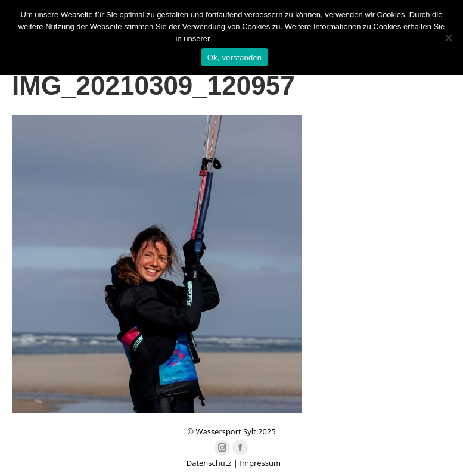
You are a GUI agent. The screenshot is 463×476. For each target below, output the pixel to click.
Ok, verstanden (235, 57)
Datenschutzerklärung (250, 38)
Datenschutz (209, 463)
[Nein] (448, 38)
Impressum (260, 463)
